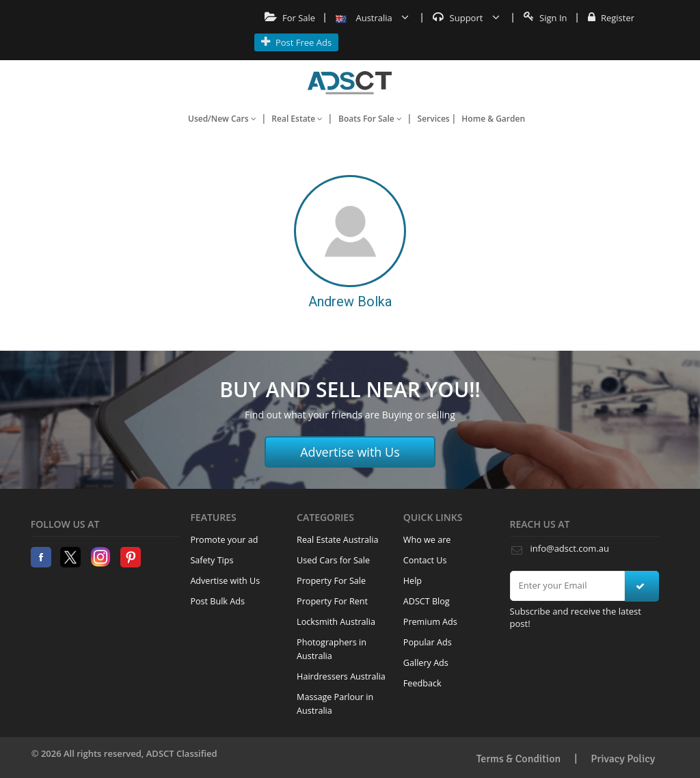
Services (434, 119)
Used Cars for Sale (333, 560)
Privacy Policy (623, 759)
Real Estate (297, 119)
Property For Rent (332, 601)
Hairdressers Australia (341, 676)
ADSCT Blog (427, 601)
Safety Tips (212, 560)
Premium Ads (430, 622)
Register (611, 18)
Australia (372, 18)
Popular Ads (428, 642)
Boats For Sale (370, 119)
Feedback (422, 683)
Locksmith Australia (336, 622)
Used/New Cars (222, 119)
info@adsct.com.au (570, 548)
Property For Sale (331, 581)
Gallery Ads (426, 663)
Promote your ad (224, 540)
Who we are (427, 540)
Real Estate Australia (337, 540)
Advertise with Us (350, 452)
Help (413, 581)
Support (466, 18)
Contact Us (425, 560)
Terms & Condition (519, 759)
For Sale (290, 18)
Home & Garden (493, 119)
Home (350, 83)
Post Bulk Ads (217, 601)
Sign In (546, 18)
